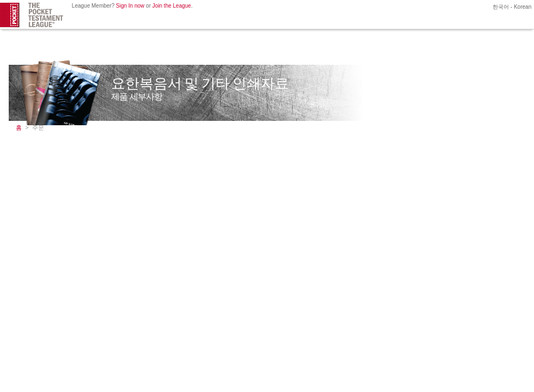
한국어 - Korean (511, 7)
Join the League (172, 6)
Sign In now (130, 6)
